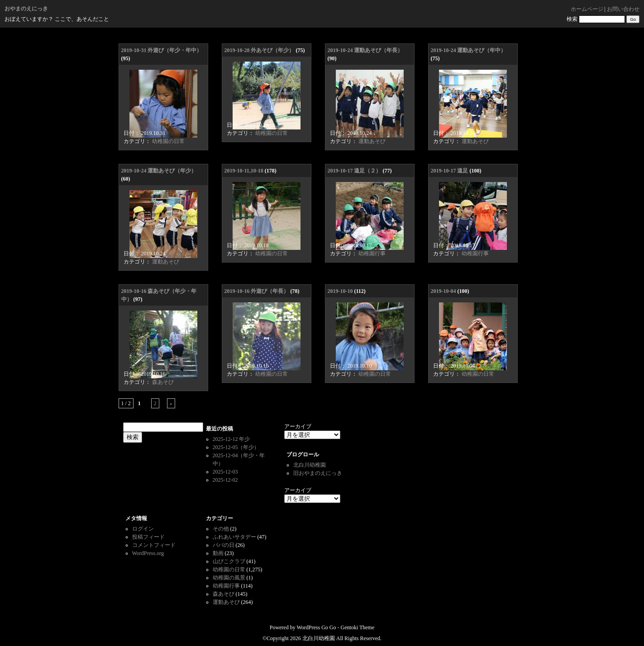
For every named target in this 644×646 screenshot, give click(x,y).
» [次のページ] (171, 403)
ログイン (143, 529)
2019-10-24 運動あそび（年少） (159, 171)
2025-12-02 (225, 480)
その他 (221, 529)
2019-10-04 (444, 291)
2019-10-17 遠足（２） (355, 171)
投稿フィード (148, 537)
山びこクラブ (229, 561)
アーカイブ (298, 426)
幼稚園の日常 (168, 141)
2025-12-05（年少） (236, 447)
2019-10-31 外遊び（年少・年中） (162, 50)
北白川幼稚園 (310, 465)
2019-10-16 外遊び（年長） (257, 291)
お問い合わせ (623, 9)
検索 (572, 19)
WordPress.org (148, 553)
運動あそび (372, 141)
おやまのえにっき (26, 9)
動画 (218, 553)
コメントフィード (154, 545)
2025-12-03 (225, 472)
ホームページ (587, 9)
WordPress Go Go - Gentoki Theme (335, 627)
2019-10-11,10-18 (244, 171)
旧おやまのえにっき (318, 473)
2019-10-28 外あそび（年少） (260, 50)
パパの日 (224, 545)
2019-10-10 (340, 291)
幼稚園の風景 (229, 578)
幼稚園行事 (372, 254)
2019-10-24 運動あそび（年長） (365, 50)
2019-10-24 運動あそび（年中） (469, 50)
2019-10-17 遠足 (450, 171)
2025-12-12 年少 (231, 439)
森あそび (163, 382)
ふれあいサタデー (234, 537)
